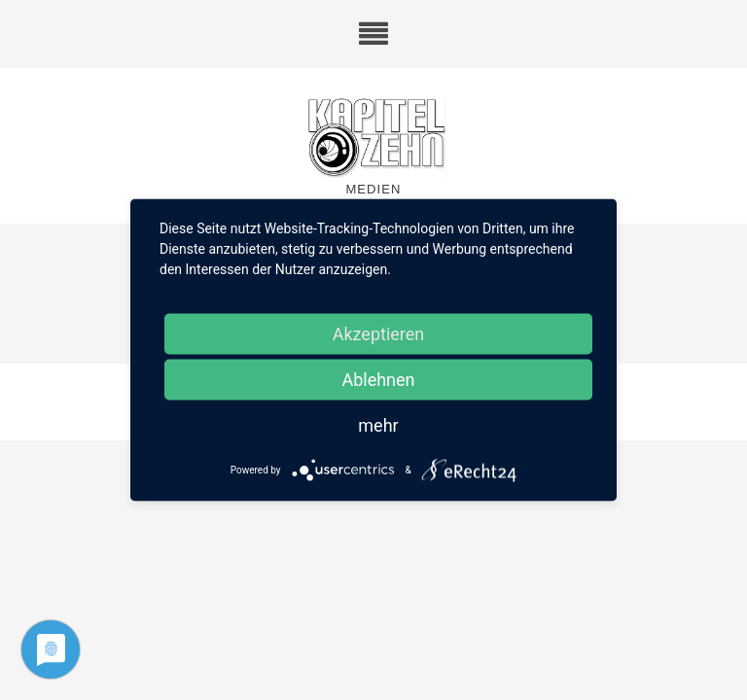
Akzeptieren (379, 334)
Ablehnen (378, 380)
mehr (378, 425)
